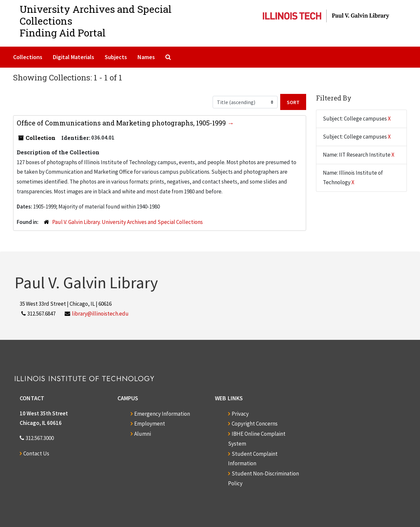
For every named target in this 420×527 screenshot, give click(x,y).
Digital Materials (73, 57)
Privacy (240, 414)
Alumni (143, 434)
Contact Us (36, 453)
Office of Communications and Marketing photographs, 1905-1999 (122, 123)
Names (146, 57)
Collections (28, 57)
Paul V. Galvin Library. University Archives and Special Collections (127, 222)
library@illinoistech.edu (100, 314)
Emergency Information (162, 414)
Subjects (116, 57)
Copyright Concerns (255, 424)
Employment (150, 424)
